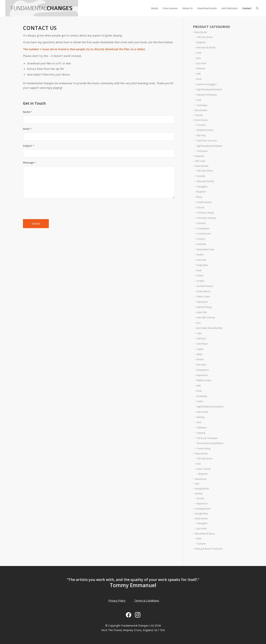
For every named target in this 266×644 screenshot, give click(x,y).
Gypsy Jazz (202, 302)
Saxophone (201, 479)
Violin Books (201, 518)
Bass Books (201, 32)
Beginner (201, 42)
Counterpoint (204, 234)
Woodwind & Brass (205, 534)
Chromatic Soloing (206, 218)
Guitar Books (202, 166)
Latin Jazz (201, 338)
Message (29, 163)
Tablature (202, 428)
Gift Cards (200, 161)
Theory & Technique (207, 438)
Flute (199, 539)
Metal (199, 354)
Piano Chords (204, 469)
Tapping (201, 433)
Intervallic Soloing (206, 317)
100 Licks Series (205, 37)
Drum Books (201, 120)
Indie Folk (202, 312)
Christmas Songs (205, 213)
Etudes (200, 255)
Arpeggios (202, 187)
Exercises (201, 260)
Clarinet (199, 115)
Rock (199, 79)
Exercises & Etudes (206, 47)
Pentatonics (203, 370)
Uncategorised (202, 509)
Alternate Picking (205, 181)
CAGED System (204, 202)
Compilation (203, 228)
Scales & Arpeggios (207, 84)
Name (27, 112)
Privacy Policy (117, 600)
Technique (202, 105)
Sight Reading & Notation (209, 89)
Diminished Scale (205, 249)
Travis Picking (204, 449)
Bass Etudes (201, 110)
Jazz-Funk (201, 63)
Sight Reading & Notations (210, 407)
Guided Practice (205, 130)
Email (27, 129)
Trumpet (201, 544)
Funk (199, 53)
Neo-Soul (201, 365)
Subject (29, 146)
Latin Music (202, 344)
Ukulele (199, 494)
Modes (200, 359)
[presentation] (51, 209)
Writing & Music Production (209, 549)
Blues (199, 197)
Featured (199, 156)
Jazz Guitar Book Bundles (210, 328)
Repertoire (202, 375)
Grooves (201, 125)
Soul (199, 100)
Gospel (200, 281)
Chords (200, 208)
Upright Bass (201, 514)
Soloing (200, 417)
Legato (200, 349)
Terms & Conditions (147, 600)
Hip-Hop (201, 135)
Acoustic (201, 176)
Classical (201, 223)
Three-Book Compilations (210, 443)
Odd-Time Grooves (207, 141)
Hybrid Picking (204, 307)
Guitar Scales (203, 296)
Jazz (199, 58)
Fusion (200, 276)
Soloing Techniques (207, 95)
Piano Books (201, 454)
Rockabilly (202, 396)
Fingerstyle (202, 265)
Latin (199, 333)
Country (201, 239)
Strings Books (202, 489)
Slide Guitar (203, 412)
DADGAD (201, 244)
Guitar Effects (203, 291)
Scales (200, 401)
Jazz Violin (202, 529)
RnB (199, 74)
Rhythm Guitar (204, 380)
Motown (201, 68)
